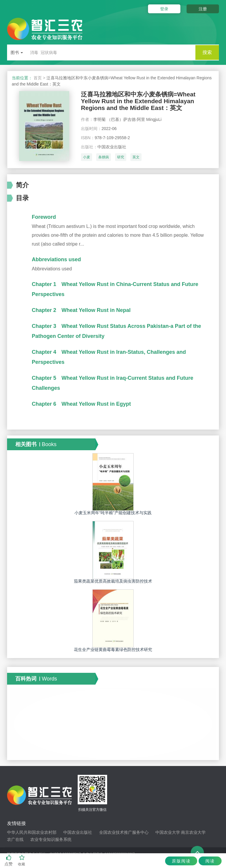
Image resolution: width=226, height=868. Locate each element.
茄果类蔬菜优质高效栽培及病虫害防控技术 (113, 583)
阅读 (210, 861)
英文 (136, 159)
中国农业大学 (168, 834)
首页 (38, 78)
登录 (162, 9)
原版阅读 (179, 861)
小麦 (87, 159)
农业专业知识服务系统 (51, 841)
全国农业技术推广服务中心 (124, 834)
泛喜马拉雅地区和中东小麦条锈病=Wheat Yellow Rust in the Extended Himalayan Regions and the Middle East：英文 (141, 102)
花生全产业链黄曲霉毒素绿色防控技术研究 (113, 652)
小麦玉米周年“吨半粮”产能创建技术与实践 (113, 514)
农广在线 (15, 841)
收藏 (22, 860)
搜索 (207, 52)
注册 (203, 9)
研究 (121, 159)
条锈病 (104, 159)
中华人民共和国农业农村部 (32, 834)
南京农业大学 (193, 834)
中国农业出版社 (78, 834)
